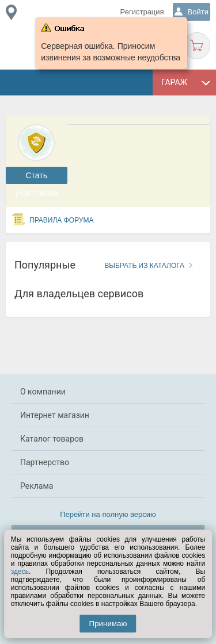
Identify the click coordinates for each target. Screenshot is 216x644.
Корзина (197, 46)
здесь (20, 572)
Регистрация (142, 12)
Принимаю (108, 624)
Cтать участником (37, 177)
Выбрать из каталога (144, 266)
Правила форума (62, 220)
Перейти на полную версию (108, 514)
